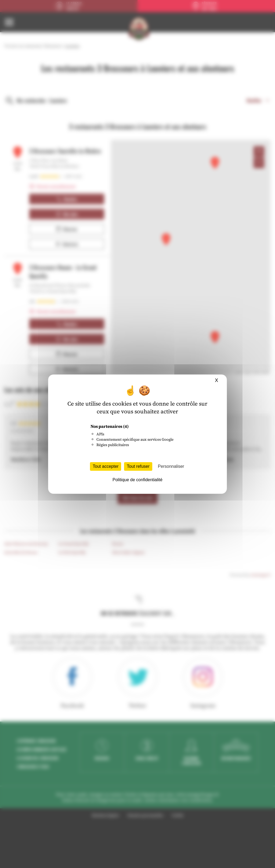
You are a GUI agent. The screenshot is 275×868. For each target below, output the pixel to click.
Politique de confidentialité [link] (137, 480)
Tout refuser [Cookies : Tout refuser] (138, 466)
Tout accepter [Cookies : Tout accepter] (106, 466)
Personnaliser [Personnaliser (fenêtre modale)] (171, 466)
